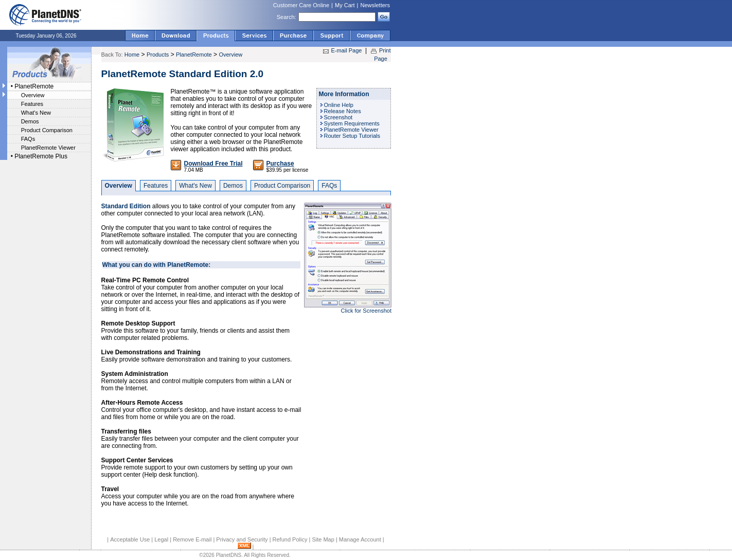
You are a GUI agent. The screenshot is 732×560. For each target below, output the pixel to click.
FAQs (28, 139)
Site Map (323, 539)
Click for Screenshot (366, 311)
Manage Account (360, 539)
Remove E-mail (192, 539)
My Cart (345, 5)
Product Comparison (47, 130)
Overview (33, 95)
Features (32, 104)
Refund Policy (290, 539)
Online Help (339, 105)
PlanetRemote (34, 86)
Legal (161, 539)
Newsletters (375, 5)
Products (158, 55)
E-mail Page (347, 50)
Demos (30, 121)
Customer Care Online (301, 5)
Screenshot (338, 117)
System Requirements (352, 123)
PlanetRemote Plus (41, 156)
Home (132, 55)
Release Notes (343, 111)
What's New (36, 113)
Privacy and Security (242, 539)
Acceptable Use (130, 539)
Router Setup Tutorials (352, 136)
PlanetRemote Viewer (48, 148)
